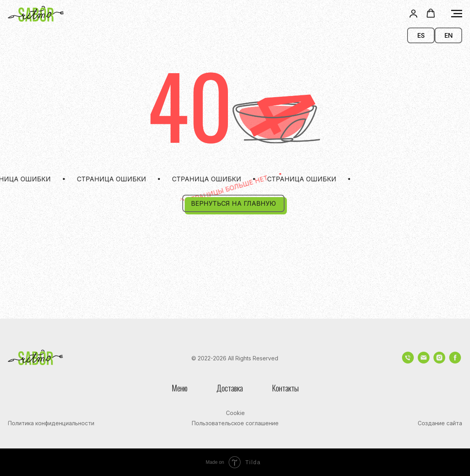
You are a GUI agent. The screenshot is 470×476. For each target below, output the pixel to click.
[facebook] (455, 361)
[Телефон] (408, 361)
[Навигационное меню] (457, 14)
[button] (413, 13)
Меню (180, 388)
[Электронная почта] (424, 361)
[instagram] (439, 361)
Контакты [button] (285, 388)
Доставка (230, 388)
